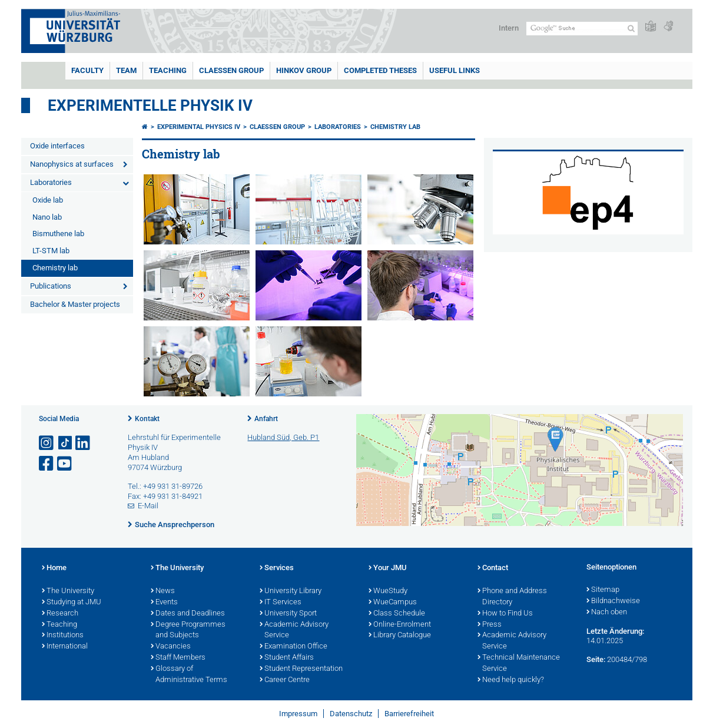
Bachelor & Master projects (75, 304)
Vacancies (171, 647)
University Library (291, 591)
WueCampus (393, 603)
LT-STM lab (51, 251)
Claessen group (231, 70)
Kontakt (147, 419)
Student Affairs (287, 658)
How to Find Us (505, 614)
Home (54, 568)
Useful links (455, 70)
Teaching (168, 70)
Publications (51, 286)
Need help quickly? (511, 680)
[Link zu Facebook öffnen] (47, 464)
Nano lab (47, 217)
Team (126, 70)
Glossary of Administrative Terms (189, 675)
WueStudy (388, 591)
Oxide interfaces (57, 146)
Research (60, 614)
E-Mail (148, 506)
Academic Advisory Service (294, 631)
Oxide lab (48, 200)
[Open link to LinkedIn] (84, 443)
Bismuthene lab (58, 234)
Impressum (298, 714)
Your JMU (388, 568)
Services (277, 568)
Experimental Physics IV (199, 127)
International (65, 647)
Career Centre (285, 680)
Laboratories (51, 182)
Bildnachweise (613, 601)
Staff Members (178, 658)
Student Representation (301, 669)
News (163, 591)
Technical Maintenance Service (519, 664)
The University (68, 591)
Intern (509, 28)
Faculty (87, 70)
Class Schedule (397, 614)
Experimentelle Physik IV (150, 105)
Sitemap (603, 590)
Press (490, 625)
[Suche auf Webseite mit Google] (582, 29)
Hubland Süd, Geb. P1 (283, 437)
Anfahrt (266, 419)
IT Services (281, 603)
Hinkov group (304, 70)
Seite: (596, 659)
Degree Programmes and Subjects (188, 631)
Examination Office (294, 647)
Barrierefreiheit (409, 714)
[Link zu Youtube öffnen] (65, 464)
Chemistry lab (55, 268)
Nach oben (607, 613)
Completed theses (380, 70)
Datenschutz (351, 714)
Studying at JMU (72, 603)
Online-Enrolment (400, 625)
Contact (493, 568)
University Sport (288, 614)
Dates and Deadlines (188, 614)
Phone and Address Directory (512, 597)
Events (164, 603)
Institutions (63, 636)
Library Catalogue (400, 636)
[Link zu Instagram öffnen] (47, 443)
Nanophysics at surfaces (72, 164)
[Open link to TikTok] (65, 443)
